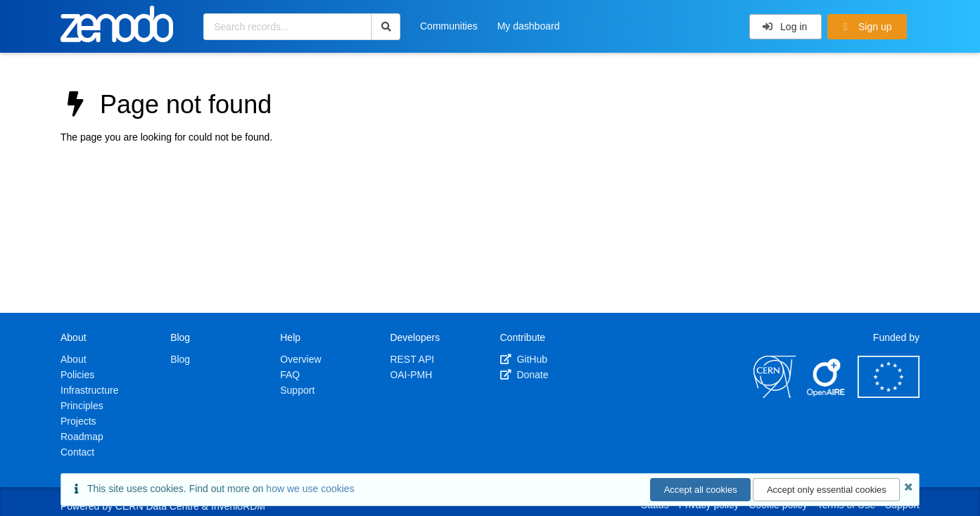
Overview (300, 359)
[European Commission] (889, 394)
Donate (524, 375)
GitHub (524, 359)
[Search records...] (287, 27)
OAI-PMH (411, 375)
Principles (82, 406)
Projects (78, 421)
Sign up (866, 27)
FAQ (290, 375)
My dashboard (529, 26)
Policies (77, 375)
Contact (77, 452)
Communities (449, 26)
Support (297, 390)
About (74, 359)
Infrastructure (89, 390)
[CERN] (775, 394)
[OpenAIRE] (827, 394)
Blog (180, 359)
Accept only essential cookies (827, 490)
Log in (785, 27)
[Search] (386, 27)
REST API (412, 359)
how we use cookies (310, 489)
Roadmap (82, 437)
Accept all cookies (701, 490)
